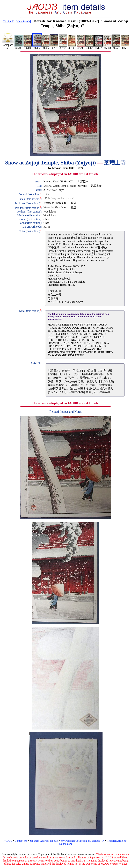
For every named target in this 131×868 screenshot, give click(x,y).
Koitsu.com (65, 844)
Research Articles (116, 841)
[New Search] (23, 21)
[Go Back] (9, 21)
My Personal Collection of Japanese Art (83, 841)
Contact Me (21, 841)
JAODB (8, 841)
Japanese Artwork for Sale (44, 841)
